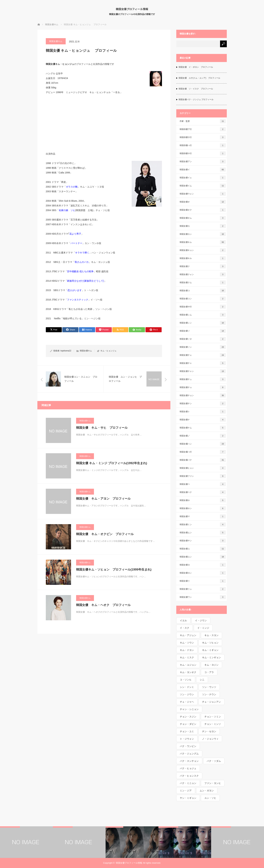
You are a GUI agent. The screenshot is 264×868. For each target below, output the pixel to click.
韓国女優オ (203, 202)
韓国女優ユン (203, 557)
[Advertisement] (104, 123)
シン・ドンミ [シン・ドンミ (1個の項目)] (187, 687)
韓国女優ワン (203, 597)
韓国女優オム (203, 218)
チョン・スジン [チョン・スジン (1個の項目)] (188, 717)
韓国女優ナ (203, 420)
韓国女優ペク (203, 492)
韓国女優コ (203, 291)
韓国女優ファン (203, 476)
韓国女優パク (203, 460)
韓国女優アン (203, 162)
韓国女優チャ (203, 363)
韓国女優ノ (203, 436)
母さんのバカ (82, 262)
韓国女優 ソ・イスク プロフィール (196, 89)
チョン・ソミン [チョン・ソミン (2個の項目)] (213, 717)
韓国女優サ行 (203, 307)
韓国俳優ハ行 (203, 145)
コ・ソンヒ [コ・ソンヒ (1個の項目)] (186, 680)
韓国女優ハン (203, 444)
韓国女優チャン (203, 371)
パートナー (76, 243)
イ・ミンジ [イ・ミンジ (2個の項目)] (203, 628)
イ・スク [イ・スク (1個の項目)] (185, 628)
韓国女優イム (203, 186)
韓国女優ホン (203, 508)
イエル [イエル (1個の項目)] (183, 620)
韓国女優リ (203, 581)
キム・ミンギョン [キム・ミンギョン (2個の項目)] (211, 657)
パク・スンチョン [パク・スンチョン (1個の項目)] (189, 761)
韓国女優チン (203, 403)
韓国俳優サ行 (203, 137)
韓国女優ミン (203, 524)
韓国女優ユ (203, 549)
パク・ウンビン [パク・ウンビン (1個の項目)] (188, 746)
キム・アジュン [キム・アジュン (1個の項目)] (188, 635)
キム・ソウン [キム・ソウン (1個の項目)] (187, 643)
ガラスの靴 (72, 187)
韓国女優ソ (203, 331)
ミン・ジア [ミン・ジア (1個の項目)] (186, 791)
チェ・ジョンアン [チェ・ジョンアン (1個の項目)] (211, 702)
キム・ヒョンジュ (108, 351)
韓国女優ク (203, 266)
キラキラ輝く (82, 253)
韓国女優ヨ (203, 565)
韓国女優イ (203, 170)
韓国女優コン (203, 299)
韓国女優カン (203, 234)
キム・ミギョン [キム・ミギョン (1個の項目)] (210, 650)
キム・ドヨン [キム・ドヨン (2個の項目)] (187, 650)
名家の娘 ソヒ (67, 210)
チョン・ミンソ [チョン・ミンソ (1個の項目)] (213, 724)
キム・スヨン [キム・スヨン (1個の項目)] (211, 635)
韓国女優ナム (203, 428)
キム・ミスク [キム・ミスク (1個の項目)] (187, 657)
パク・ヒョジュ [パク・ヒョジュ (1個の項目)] (188, 768)
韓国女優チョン (203, 395)
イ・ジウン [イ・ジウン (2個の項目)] (201, 620)
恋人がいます (75, 290)
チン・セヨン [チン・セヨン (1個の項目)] (209, 731)
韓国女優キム (56, 41)
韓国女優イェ (203, 178)
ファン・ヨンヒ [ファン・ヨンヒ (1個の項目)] (213, 783)
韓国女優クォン (203, 274)
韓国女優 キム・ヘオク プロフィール (103, 605)
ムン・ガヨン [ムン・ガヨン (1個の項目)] (207, 791)
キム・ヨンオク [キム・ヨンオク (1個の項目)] (188, 672)
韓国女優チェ (203, 355)
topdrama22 (66, 351)
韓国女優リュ (203, 589)
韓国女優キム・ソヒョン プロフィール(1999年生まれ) (114, 570)
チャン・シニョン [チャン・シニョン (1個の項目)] (189, 709)
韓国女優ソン (203, 347)
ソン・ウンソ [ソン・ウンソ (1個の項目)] (209, 687)
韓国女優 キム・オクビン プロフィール (105, 534)
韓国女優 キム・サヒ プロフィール (102, 428)
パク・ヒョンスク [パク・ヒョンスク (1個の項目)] (189, 776)
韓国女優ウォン (203, 194)
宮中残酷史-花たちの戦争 (80, 271)
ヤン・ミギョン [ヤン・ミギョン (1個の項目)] (188, 798)
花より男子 (75, 234)
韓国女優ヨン (203, 573)
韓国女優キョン (203, 250)
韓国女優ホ (203, 500)
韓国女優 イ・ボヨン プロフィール (196, 67)
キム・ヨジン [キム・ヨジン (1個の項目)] (211, 665)
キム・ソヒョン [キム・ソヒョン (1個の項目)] (210, 643)
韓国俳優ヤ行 (203, 153)
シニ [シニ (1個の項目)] (202, 680)
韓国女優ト (203, 412)
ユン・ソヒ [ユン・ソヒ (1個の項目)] (210, 798)
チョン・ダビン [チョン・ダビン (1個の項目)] (188, 724)
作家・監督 (203, 121)
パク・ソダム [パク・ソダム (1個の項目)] (214, 761)
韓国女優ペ (203, 484)
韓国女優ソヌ (203, 339)
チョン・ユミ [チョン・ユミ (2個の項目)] (187, 731)
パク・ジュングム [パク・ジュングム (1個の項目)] (189, 754)
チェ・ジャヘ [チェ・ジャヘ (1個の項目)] (187, 702)
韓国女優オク (203, 210)
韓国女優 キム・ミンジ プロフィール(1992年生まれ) (112, 463)
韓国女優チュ (203, 379)
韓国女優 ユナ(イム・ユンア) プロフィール (200, 78)
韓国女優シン (203, 323)
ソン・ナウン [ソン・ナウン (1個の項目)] (209, 694)
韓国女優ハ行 (203, 452)
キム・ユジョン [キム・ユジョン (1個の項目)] (188, 665)
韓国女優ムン (203, 533)
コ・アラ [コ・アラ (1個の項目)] (209, 672)
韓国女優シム (203, 315)
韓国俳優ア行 (203, 129)
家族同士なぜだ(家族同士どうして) (85, 281)
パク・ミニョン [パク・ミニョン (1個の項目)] (188, 783)
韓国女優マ (203, 516)
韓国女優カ (203, 226)
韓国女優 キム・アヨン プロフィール (103, 499)
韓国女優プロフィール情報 (132, 9)
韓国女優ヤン (203, 541)
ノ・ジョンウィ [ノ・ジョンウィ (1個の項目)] (210, 739)
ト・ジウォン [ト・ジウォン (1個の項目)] (187, 739)
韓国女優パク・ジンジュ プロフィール (196, 99)
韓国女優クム (203, 282)
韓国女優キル (203, 258)
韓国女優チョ (203, 387)
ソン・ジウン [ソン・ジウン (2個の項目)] (187, 694)
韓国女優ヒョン (203, 468)
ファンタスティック (78, 300)
